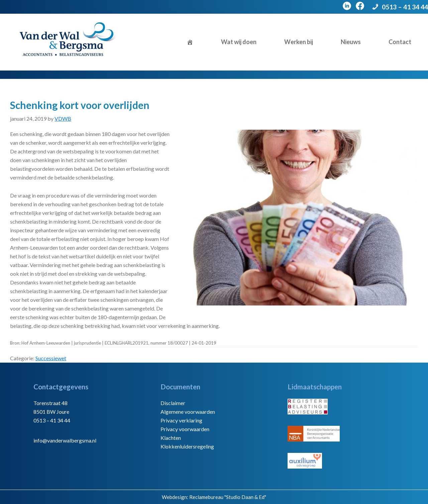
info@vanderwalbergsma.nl (65, 440)
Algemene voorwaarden (188, 412)
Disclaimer (173, 403)
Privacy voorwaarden (185, 429)
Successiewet (51, 358)
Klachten (171, 438)
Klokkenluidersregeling (187, 446)
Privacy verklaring (181, 420)
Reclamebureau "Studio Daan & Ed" (228, 497)
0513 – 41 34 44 (405, 7)
